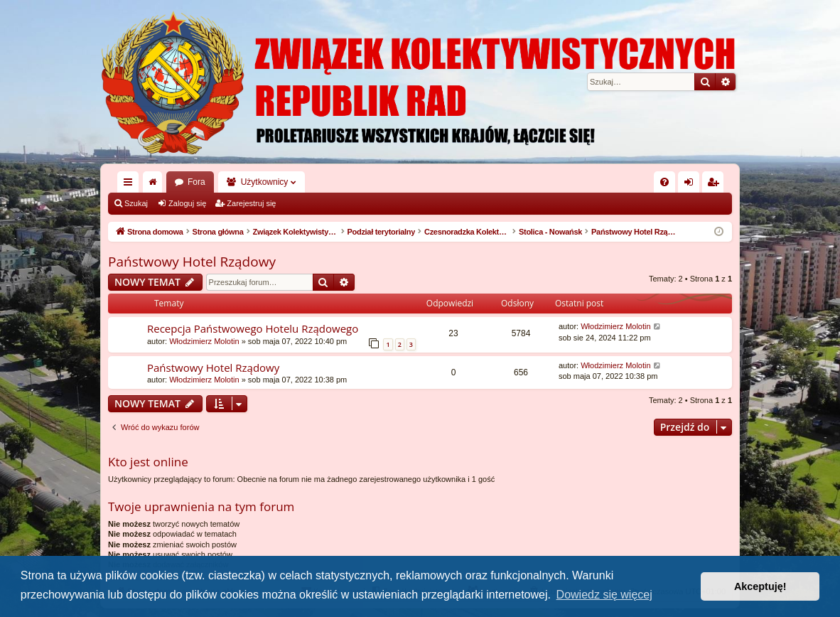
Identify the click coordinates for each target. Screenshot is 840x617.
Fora (196, 182)
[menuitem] (664, 182)
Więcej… (131, 185)
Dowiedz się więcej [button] (604, 595)
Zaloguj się (187, 203)
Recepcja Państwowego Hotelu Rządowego (253, 328)
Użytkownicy (265, 182)
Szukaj (136, 203)
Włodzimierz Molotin (204, 341)
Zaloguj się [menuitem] (692, 185)
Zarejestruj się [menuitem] (716, 185)
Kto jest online (148, 462)
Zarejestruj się (251, 203)
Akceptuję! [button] (760, 586)
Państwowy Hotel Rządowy (192, 262)
